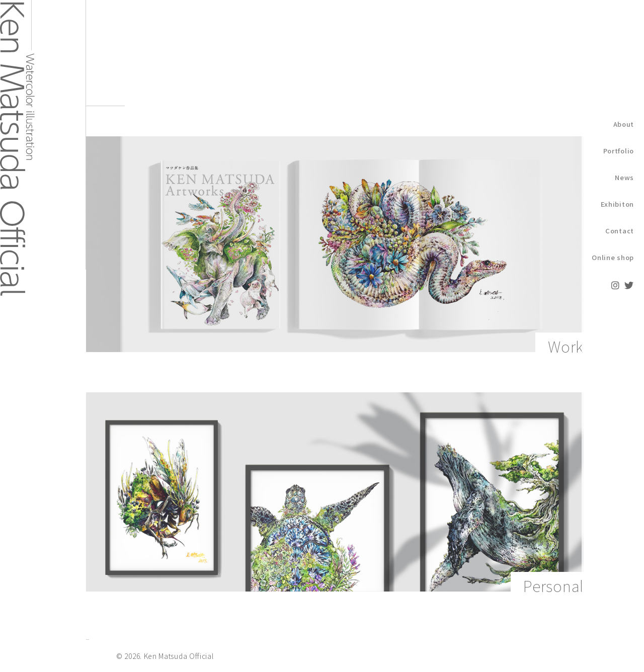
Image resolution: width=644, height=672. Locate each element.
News (624, 177)
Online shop (613, 257)
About (624, 124)
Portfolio (619, 151)
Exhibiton (617, 204)
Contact (620, 231)
